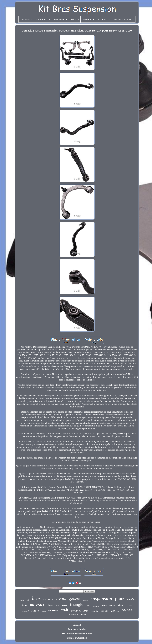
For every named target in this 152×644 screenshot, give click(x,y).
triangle (77, 604)
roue (104, 605)
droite (122, 605)
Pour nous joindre (77, 629)
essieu (53, 610)
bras (36, 598)
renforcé (25, 611)
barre (84, 615)
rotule (35, 610)
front (25, 605)
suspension (101, 599)
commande (96, 606)
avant (61, 599)
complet (76, 610)
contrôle (95, 611)
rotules (112, 606)
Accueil (77, 625)
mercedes (37, 605)
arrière (49, 599)
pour (120, 599)
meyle (130, 599)
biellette (105, 611)
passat (86, 600)
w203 (88, 606)
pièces (127, 610)
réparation (73, 614)
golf (28, 600)
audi (64, 610)
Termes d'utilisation (77, 638)
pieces (22, 600)
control (44, 612)
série (65, 605)
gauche (75, 599)
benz (130, 606)
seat (57, 606)
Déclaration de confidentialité (77, 634)
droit (86, 611)
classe (50, 605)
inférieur (115, 611)
